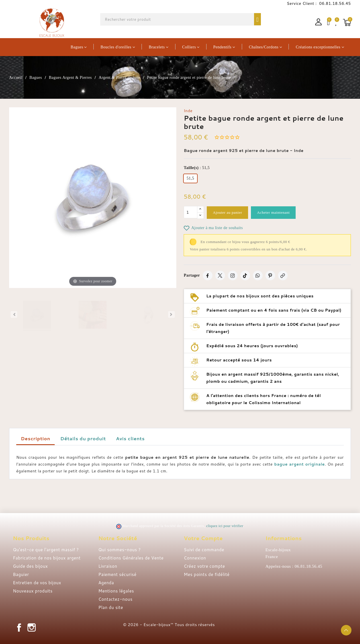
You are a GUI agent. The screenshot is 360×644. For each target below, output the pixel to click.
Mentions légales (116, 591)
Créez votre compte (204, 566)
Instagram (32, 627)
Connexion (195, 558)
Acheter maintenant (278, 212)
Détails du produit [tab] (83, 438)
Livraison (108, 566)
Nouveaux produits (33, 591)
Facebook (19, 627)
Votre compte (203, 538)
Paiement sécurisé (117, 574)
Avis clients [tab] (130, 438)
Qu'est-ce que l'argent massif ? (46, 550)
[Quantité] (191, 212)
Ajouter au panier (229, 212)
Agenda (106, 583)
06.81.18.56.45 (334, 3)
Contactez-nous (115, 599)
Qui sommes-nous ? (119, 550)
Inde (188, 111)
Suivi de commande (204, 550)
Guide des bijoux (30, 566)
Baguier (21, 574)
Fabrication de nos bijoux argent (47, 558)
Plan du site (111, 607)
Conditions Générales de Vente (131, 558)
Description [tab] (35, 438)
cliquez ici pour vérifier (225, 526)
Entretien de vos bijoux (37, 583)
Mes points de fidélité (207, 574)
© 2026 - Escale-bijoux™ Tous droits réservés (169, 625)
